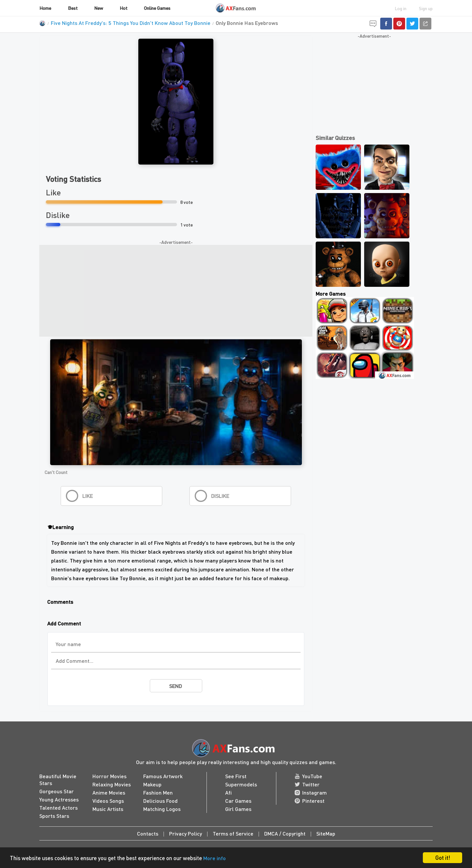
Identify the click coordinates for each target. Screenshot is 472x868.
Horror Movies (109, 776)
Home (45, 8)
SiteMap (326, 833)
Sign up (426, 8)
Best (73, 8)
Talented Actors (59, 808)
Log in (401, 8)
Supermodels (241, 784)
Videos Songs (108, 801)
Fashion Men (158, 792)
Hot (124, 8)
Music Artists (108, 809)
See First (236, 776)
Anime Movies (109, 792)
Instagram (311, 792)
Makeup (152, 784)
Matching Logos (162, 809)
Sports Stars (54, 816)
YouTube (308, 776)
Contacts (148, 833)
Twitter (307, 784)
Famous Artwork (163, 776)
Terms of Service (233, 833)
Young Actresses (59, 799)
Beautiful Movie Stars (58, 779)
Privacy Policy (186, 833)
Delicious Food (160, 801)
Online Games (157, 8)
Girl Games (238, 809)
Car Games (238, 801)
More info (215, 858)
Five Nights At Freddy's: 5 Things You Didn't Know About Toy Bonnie (131, 23)
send (176, 686)
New (98, 8)
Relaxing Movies (112, 784)
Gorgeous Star (57, 791)
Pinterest (310, 801)
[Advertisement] (176, 291)
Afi (228, 792)
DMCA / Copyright (285, 833)
